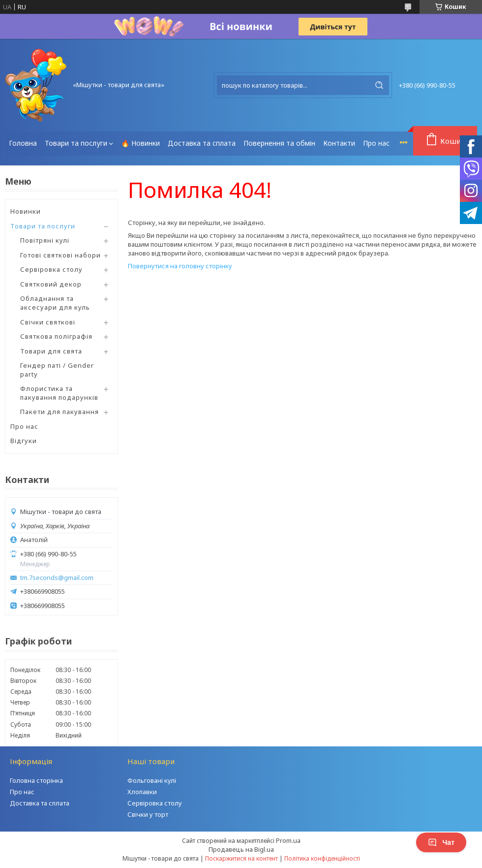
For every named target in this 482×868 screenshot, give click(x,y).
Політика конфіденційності (322, 858)
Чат (441, 842)
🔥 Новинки (140, 143)
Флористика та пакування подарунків (59, 393)
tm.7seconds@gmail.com (57, 578)
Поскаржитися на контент (241, 858)
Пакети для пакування (60, 412)
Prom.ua (288, 840)
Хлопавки (142, 792)
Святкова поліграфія (56, 336)
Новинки (26, 211)
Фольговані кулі (152, 780)
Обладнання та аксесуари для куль (55, 303)
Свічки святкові (48, 322)
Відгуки (24, 441)
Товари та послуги (76, 143)
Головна (23, 143)
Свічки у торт (148, 814)
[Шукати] (379, 85)
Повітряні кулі (45, 240)
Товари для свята (51, 351)
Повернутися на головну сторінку (180, 266)
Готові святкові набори (60, 255)
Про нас (376, 143)
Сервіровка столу (51, 269)
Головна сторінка (36, 780)
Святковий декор (51, 284)
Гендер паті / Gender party (57, 370)
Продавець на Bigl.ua (241, 849)
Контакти (339, 143)
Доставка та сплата (202, 143)
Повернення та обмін (279, 143)
